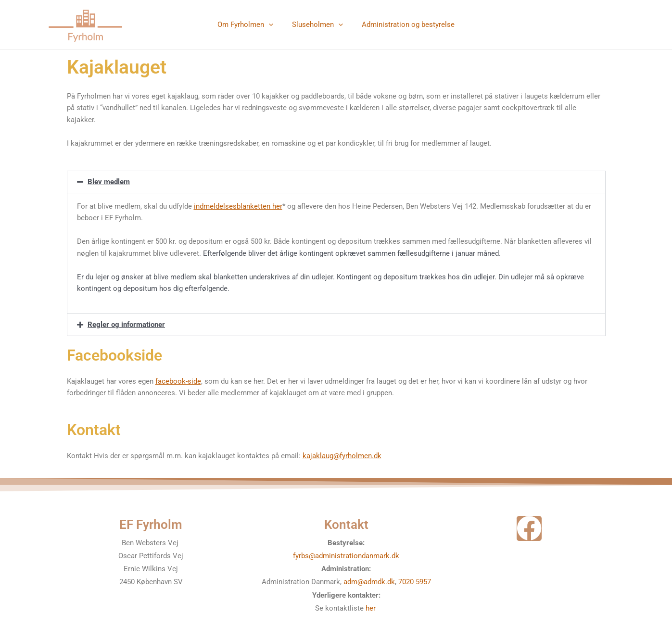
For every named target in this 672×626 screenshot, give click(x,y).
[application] (273, 25)
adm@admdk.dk (369, 582)
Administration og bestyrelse (404, 25)
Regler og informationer (126, 325)
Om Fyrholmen (250, 25)
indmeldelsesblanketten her (238, 206)
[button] (336, 182)
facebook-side (178, 381)
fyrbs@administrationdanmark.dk (346, 556)
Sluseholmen (317, 25)
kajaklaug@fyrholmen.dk (342, 456)
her (372, 608)
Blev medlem (109, 182)
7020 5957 (415, 582)
